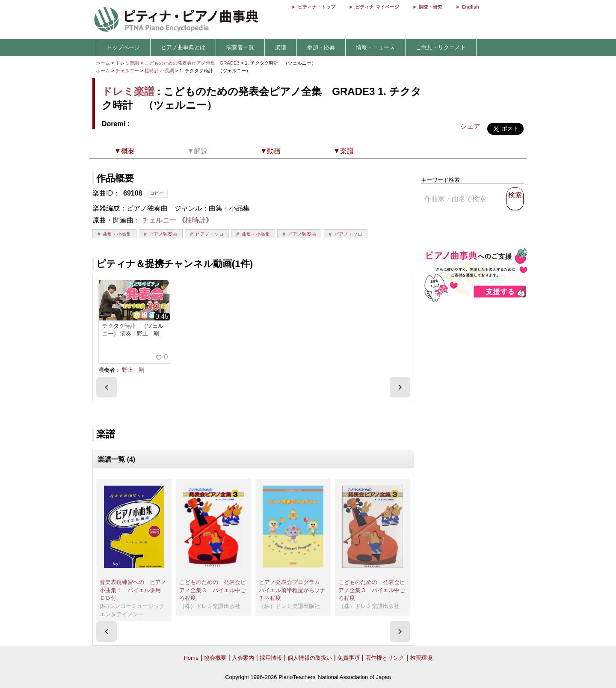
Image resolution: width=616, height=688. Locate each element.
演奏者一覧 (240, 47)
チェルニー (127, 71)
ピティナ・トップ (317, 7)
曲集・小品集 (117, 234)
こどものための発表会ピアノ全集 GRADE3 (193, 63)
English (471, 7)
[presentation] (107, 387)
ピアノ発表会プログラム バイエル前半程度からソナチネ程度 (292, 590)
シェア (470, 126)
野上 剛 (133, 370)
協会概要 (215, 658)
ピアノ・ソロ (210, 234)
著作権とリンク (385, 658)
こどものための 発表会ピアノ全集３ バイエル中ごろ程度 (213, 590)
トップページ (123, 47)
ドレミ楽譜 (127, 63)
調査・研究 (431, 7)
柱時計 (195, 220)
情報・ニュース (375, 47)
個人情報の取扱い (310, 658)
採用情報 (271, 658)
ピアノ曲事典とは (183, 47)
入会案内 (243, 658)
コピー (157, 193)
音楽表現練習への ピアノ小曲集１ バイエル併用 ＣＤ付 (133, 590)
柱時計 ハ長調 (159, 71)
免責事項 (349, 658)
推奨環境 (421, 658)
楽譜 (281, 47)
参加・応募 (321, 47)
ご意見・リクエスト (441, 47)
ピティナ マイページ (377, 7)
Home (191, 658)
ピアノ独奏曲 (163, 234)
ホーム (103, 63)
